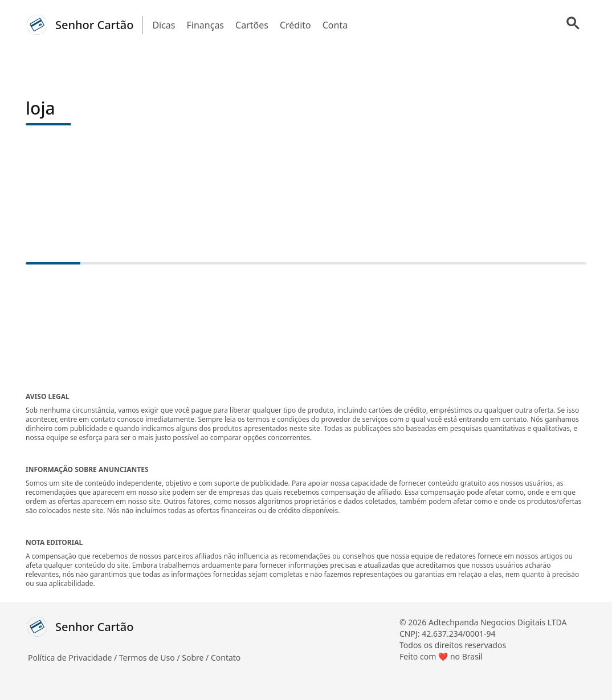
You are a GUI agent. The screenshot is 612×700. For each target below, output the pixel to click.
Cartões (252, 25)
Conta (335, 25)
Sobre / (196, 658)
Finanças (206, 25)
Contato (226, 658)
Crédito (295, 25)
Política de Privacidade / (74, 658)
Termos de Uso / (150, 658)
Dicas (164, 25)
